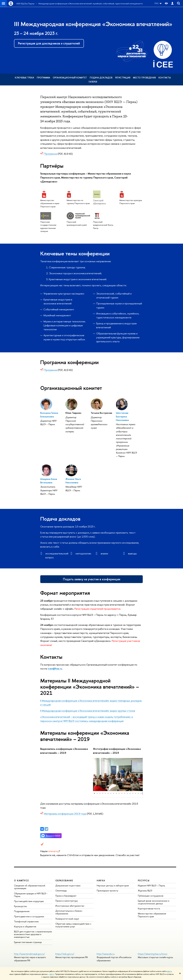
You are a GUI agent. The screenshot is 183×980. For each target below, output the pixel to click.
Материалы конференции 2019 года (65, 814)
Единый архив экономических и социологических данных (154, 902)
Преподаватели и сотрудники (29, 916)
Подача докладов (101, 78)
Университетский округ (67, 919)
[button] (96, 775)
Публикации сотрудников (151, 896)
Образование (64, 880)
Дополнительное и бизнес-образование (69, 912)
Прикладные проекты (107, 891)
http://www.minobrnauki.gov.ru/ (29, 954)
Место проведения (144, 78)
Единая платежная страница (28, 942)
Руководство (21, 906)
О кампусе (22, 880)
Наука (101, 880)
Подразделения (22, 911)
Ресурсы (144, 880)
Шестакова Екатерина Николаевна (122, 416)
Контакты (165, 78)
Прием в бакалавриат (66, 896)
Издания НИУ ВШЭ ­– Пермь (151, 886)
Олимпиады (61, 891)
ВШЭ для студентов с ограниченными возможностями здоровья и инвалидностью (33, 934)
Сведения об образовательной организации (30, 887)
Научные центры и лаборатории (113, 886)
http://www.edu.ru (106, 954)
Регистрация (123, 78)
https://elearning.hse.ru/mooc (153, 954)
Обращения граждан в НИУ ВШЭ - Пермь (31, 895)
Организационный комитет (70, 78)
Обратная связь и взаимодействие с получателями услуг (73, 925)
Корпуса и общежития (25, 926)
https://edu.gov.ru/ (65, 954)
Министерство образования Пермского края (152, 915)
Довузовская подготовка (68, 886)
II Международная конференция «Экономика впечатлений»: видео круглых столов (88, 711)
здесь (169, 971)
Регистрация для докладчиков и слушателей (49, 43)
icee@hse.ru (55, 669)
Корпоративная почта (149, 909)
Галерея (93, 82)
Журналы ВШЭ (145, 891)
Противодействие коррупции (29, 901)
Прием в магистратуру (67, 901)
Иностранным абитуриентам (70, 906)
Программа (43, 78)
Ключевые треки (24, 78)
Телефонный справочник (26, 921)
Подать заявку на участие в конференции (92, 579)
